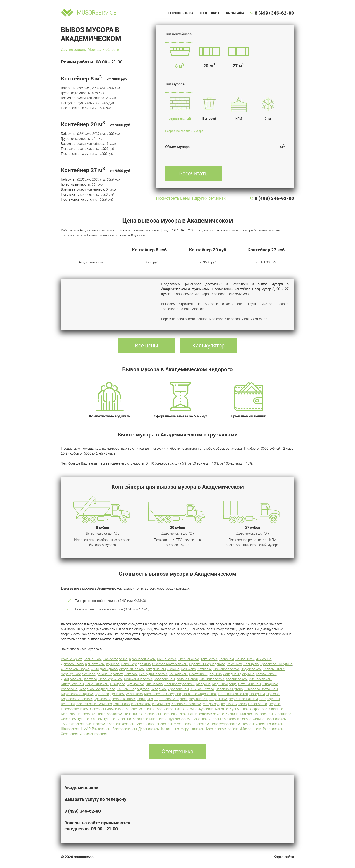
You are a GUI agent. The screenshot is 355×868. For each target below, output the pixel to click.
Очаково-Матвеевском (170, 664)
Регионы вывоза (181, 13)
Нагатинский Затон (233, 694)
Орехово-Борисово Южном (114, 699)
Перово (274, 704)
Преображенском (75, 709)
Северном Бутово (229, 689)
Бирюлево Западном (77, 694)
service (97, 13)
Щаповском (70, 729)
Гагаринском (156, 669)
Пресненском (188, 659)
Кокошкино (170, 729)
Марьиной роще (224, 684)
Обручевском (251, 669)
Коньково (188, 669)
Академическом (132, 669)
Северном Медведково (97, 689)
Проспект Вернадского (207, 664)
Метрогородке (214, 704)
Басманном (92, 659)
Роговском (275, 724)
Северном (159, 689)
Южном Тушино (103, 719)
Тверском (226, 659)
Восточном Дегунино (205, 674)
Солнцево (251, 664)
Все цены (146, 346)
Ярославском (178, 689)
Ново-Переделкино (136, 664)
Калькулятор (209, 346)
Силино (259, 719)
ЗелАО (186, 719)
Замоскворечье (115, 659)
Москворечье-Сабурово (163, 694)
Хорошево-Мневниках (149, 719)
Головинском (266, 674)
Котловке (205, 669)
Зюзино (173, 669)
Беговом (131, 674)
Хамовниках (245, 659)
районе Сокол (187, 679)
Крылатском (95, 664)
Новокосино (258, 704)
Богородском (270, 699)
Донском (118, 694)
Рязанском (152, 714)
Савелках (200, 719)
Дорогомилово (72, 664)
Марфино (203, 684)
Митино (246, 714)
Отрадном (270, 684)
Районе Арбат (71, 659)
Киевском (76, 724)
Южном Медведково (133, 689)
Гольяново (121, 704)
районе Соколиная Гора (144, 709)
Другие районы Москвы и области (90, 50)
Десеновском (149, 729)
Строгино (124, 719)
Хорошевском (237, 679)
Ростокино (69, 689)
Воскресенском (125, 729)
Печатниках (133, 714)
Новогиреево (236, 704)
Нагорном (257, 694)
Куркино (232, 714)
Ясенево (89, 674)
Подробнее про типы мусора (184, 131)
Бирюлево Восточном (261, 689)
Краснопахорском (121, 724)
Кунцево (113, 664)
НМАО (86, 729)
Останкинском (249, 684)
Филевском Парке (75, 669)
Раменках (234, 664)
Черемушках (71, 674)
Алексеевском (260, 679)
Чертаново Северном (171, 699)
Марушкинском (193, 729)
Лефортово (259, 709)
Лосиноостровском (179, 684)
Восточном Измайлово (94, 704)
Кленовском (95, 724)
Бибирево (118, 684)
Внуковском (101, 729)
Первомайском (253, 724)
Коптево (91, 679)
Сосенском (70, 734)
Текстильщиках (174, 714)
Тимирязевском (212, 679)
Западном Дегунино (239, 674)
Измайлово (161, 704)
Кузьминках (239, 709)
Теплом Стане (274, 669)
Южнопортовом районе (206, 714)
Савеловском (164, 679)
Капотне (222, 709)
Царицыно (145, 699)
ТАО (64, 724)
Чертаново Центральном (208, 699)
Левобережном (110, 679)
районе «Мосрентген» (245, 729)
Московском (216, 729)
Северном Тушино (75, 719)
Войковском (178, 674)
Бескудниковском (153, 674)
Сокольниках (174, 709)
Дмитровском (72, 679)
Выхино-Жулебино (200, 709)
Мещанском (167, 659)
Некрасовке (86, 714)
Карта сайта (235, 13)
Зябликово (134, 694)
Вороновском (276, 719)
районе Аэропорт (110, 674)
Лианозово (154, 684)
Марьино (68, 714)
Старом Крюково (222, 719)
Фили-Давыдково (104, 669)
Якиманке (264, 659)
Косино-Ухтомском (186, 704)
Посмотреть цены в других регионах (191, 198)
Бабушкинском (97, 684)
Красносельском (142, 659)
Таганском (209, 659)
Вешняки (68, 704)
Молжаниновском (138, 679)
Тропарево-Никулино (276, 664)
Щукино (174, 719)
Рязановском (273, 729)
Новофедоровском (225, 724)
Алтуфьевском (72, 684)
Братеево (102, 694)
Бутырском (135, 684)
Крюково (244, 719)
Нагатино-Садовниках (199, 694)
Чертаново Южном (243, 699)
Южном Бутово (202, 689)
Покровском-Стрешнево (272, 714)
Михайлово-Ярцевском (154, 724)
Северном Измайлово (107, 709)
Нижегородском (109, 714)
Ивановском (141, 704)
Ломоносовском (226, 669)
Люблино (276, 709)
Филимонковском (94, 734)
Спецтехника (210, 13)
